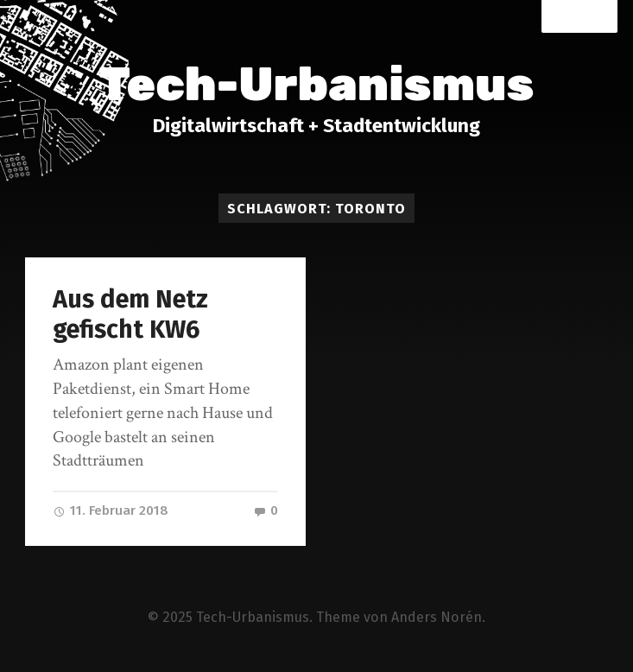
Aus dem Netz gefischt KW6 (130, 314)
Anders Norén (437, 617)
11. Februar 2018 (111, 510)
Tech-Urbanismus (317, 85)
